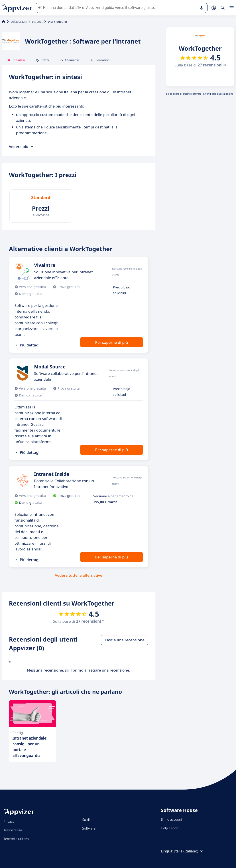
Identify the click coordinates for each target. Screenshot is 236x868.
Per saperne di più (111, 342)
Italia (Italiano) (189, 851)
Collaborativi (19, 22)
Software (89, 828)
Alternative (69, 60)
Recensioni (100, 60)
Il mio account (172, 819)
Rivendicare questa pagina (218, 94)
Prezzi (42, 60)
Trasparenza (13, 830)
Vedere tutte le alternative (79, 575)
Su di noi (89, 820)
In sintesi (16, 60)
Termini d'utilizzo (16, 839)
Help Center (170, 828)
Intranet (37, 22)
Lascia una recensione (125, 640)
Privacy (9, 821)
